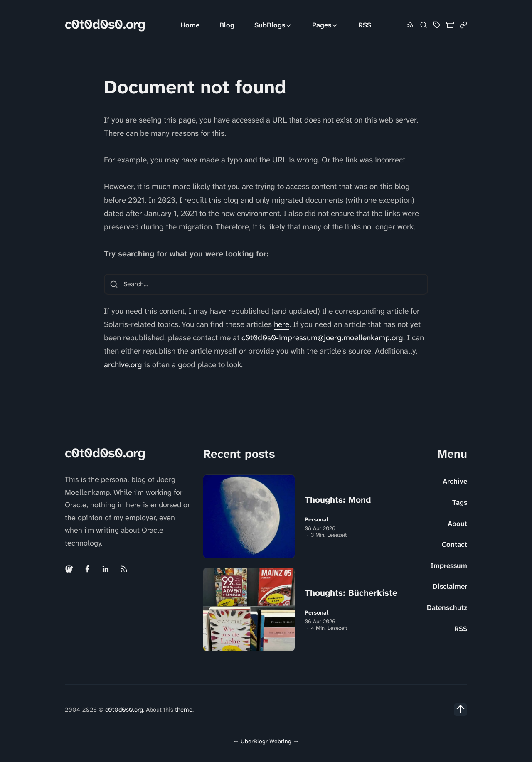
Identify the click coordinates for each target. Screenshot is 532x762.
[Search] (424, 25)
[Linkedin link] (106, 569)
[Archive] (450, 25)
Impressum (449, 565)
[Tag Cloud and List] (437, 25)
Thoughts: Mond (338, 500)
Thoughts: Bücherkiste (351, 593)
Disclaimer (450, 586)
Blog (227, 25)
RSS (365, 25)
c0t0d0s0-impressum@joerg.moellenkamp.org (322, 338)
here (282, 324)
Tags (460, 502)
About (457, 524)
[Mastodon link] (70, 569)
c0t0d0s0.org (105, 24)
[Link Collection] (463, 25)
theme (184, 710)
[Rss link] (410, 25)
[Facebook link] (87, 569)
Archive (455, 481)
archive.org (123, 365)
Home (190, 25)
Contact (454, 544)
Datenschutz (447, 607)
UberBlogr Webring (266, 741)
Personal (316, 520)
